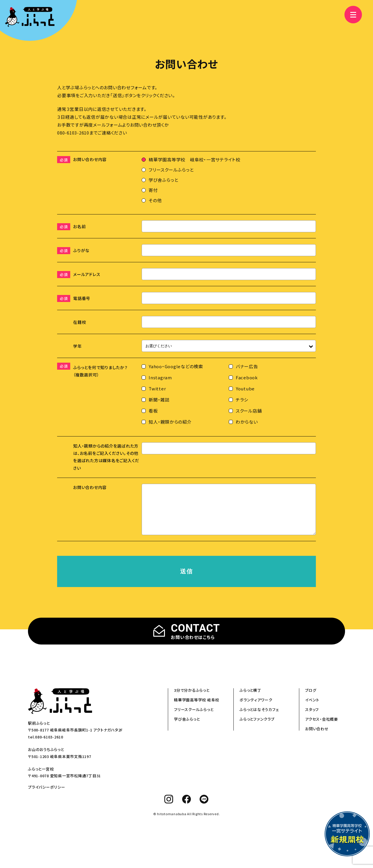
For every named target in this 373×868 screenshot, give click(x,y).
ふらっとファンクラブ (257, 728)
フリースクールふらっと (194, 718)
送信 (186, 580)
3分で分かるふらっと (192, 699)
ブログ (311, 699)
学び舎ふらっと (187, 728)
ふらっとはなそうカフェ (259, 718)
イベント (312, 709)
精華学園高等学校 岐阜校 (197, 709)
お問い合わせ (317, 737)
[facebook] (187, 808)
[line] (204, 808)
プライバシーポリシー (47, 796)
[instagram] (169, 808)
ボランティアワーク (256, 709)
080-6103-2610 (73, 133)
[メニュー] (350, 15)
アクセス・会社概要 (322, 728)
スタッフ (312, 718)
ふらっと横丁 (250, 699)
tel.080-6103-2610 (46, 746)
